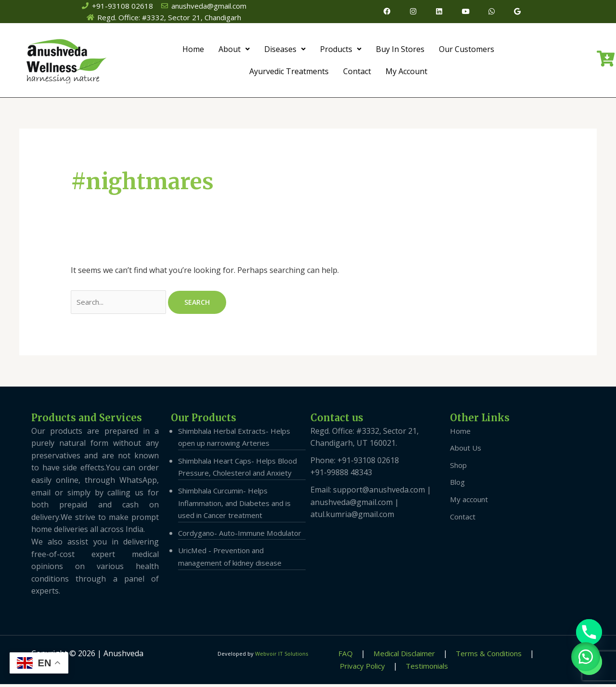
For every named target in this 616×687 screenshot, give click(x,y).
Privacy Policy (548, 656)
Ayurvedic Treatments (289, 73)
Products (341, 51)
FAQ (339, 656)
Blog (458, 485)
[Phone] (589, 632)
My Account (406, 73)
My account (471, 502)
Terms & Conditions (475, 656)
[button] (582, 653)
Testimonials (359, 668)
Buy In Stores (400, 51)
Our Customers (467, 51)
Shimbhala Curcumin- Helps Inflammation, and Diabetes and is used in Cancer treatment (239, 518)
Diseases (285, 51)
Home (193, 51)
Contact (357, 73)
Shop (459, 467)
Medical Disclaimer (393, 656)
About (234, 51)
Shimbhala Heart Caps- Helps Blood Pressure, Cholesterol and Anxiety (237, 475)
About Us (467, 451)
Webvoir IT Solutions (282, 656)
